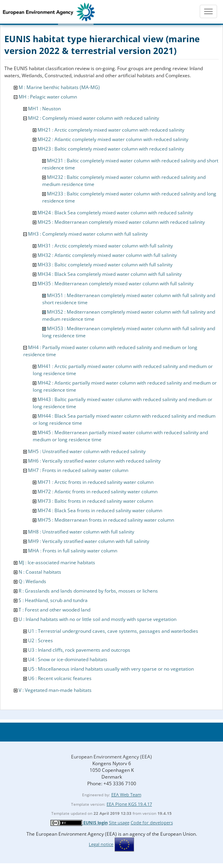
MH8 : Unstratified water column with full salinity (81, 532)
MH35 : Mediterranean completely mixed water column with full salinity (115, 283)
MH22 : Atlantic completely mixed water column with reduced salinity (113, 139)
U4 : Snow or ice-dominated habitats (68, 659)
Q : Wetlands (32, 581)
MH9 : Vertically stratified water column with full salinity (89, 541)
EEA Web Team (126, 795)
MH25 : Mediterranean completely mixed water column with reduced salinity (121, 222)
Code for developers (152, 822)
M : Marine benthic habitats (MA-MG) (59, 87)
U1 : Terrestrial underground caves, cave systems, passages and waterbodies (113, 631)
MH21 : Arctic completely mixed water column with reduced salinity (111, 130)
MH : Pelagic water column (48, 97)
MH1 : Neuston (44, 109)
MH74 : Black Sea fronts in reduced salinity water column (100, 510)
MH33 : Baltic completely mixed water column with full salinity (105, 265)
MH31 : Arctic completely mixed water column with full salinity (105, 246)
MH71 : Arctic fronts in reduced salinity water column (96, 482)
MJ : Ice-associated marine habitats (57, 562)
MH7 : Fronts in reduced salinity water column (78, 470)
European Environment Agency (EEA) (111, 757)
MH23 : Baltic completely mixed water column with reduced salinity (111, 149)
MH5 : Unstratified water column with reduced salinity (87, 451)
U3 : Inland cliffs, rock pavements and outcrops (79, 650)
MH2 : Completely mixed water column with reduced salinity (94, 118)
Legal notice (101, 844)
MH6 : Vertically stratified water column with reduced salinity (94, 461)
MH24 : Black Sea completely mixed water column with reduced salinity (115, 213)
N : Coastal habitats (40, 572)
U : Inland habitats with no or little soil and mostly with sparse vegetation (97, 619)
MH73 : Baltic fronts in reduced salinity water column (95, 501)
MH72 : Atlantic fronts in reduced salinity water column (97, 492)
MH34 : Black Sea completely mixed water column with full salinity (110, 274)
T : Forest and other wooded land (54, 610)
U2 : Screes (40, 640)
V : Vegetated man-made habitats (55, 690)
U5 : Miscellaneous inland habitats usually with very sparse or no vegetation (111, 669)
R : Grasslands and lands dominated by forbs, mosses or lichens (88, 591)
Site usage (119, 822)
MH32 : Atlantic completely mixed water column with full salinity (107, 255)
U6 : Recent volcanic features (60, 678)
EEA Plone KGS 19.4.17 (129, 804)
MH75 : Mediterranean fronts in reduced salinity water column (106, 520)
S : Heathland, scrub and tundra (53, 600)
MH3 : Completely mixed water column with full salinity (88, 234)
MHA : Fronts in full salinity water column (73, 551)
